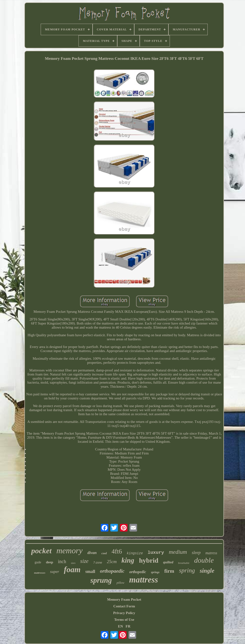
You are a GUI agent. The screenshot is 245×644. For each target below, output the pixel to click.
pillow (120, 583)
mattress (144, 580)
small (90, 571)
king (128, 560)
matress (211, 553)
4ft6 (117, 551)
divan (92, 553)
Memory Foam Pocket (124, 599)
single (207, 571)
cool (104, 553)
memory (70, 551)
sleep (196, 553)
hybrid (149, 560)
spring (187, 570)
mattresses (40, 573)
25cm (112, 562)
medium (178, 552)
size (84, 561)
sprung (101, 580)
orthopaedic (112, 571)
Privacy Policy (124, 613)
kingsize (135, 553)
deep (50, 562)
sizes (73, 563)
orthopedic (138, 572)
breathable (184, 563)
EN (120, 626)
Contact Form (124, 606)
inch (62, 561)
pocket (41, 551)
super (55, 572)
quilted (168, 562)
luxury (156, 553)
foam (72, 570)
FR (128, 626)
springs (155, 572)
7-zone (98, 563)
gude (38, 562)
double (204, 560)
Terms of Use (124, 620)
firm (169, 571)
